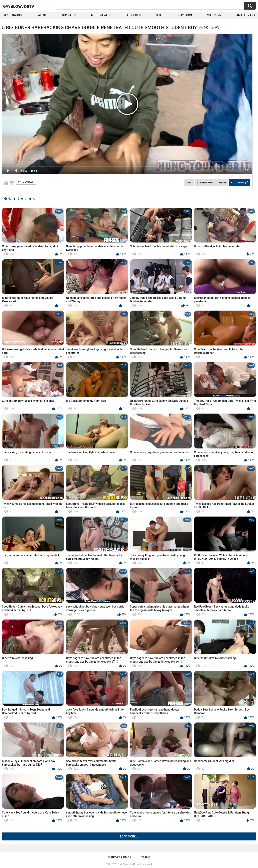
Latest (42, 15)
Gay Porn (185, 15)
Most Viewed (100, 15)
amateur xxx (246, 15)
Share (222, 183)
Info (189, 183)
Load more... (129, 836)
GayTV (19, 6)
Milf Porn (214, 15)
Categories (133, 15)
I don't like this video (11, 183)
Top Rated (69, 15)
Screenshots (205, 183)
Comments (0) (240, 183)
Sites (160, 15)
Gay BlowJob (12, 15)
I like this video (6, 183)
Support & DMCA (119, 857)
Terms (146, 857)
